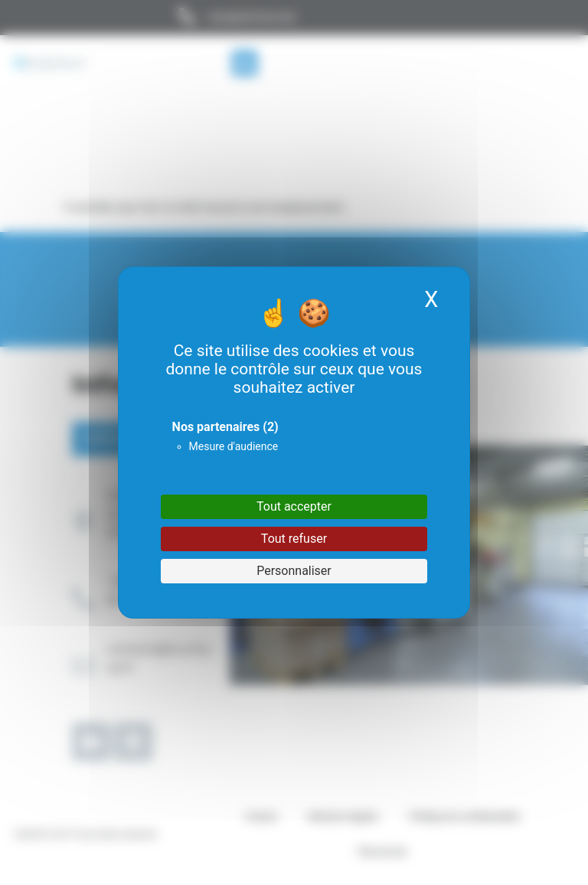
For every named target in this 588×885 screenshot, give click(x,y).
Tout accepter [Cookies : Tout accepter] (294, 506)
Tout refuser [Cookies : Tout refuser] (294, 539)
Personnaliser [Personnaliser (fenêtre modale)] (294, 571)
